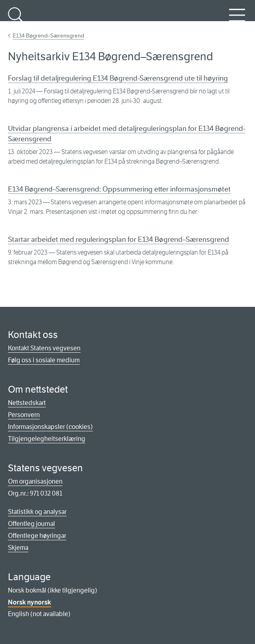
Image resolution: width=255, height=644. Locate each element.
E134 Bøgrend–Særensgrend (48, 36)
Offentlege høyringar (37, 536)
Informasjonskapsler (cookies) (50, 427)
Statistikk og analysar (37, 512)
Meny (237, 20)
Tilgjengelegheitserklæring (47, 439)
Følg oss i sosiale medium (44, 360)
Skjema (18, 548)
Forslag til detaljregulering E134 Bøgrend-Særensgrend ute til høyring (118, 78)
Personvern (24, 415)
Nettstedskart (27, 403)
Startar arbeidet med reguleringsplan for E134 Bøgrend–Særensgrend (119, 239)
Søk (16, 20)
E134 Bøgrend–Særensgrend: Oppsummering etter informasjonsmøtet (119, 189)
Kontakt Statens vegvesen (44, 348)
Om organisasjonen (35, 481)
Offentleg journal (31, 524)
